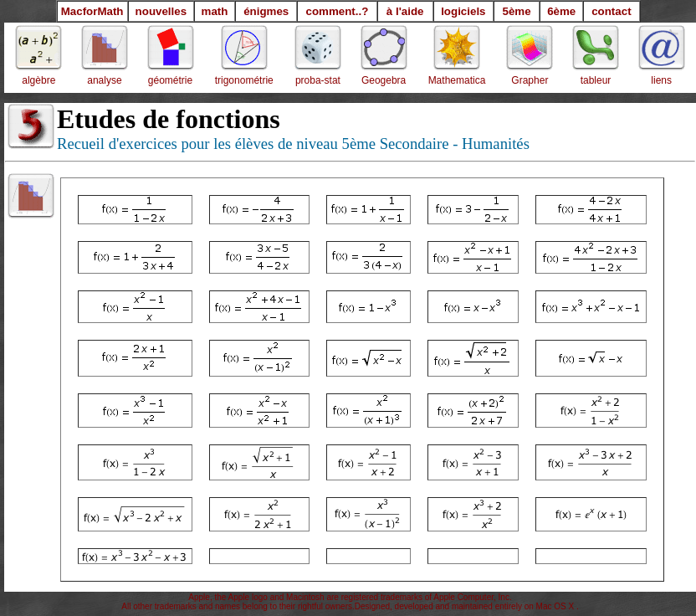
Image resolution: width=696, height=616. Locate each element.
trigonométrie (244, 80)
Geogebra (384, 80)
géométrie (170, 80)
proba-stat (318, 80)
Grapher (530, 80)
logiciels (463, 11)
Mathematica (457, 80)
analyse (104, 80)
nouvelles (161, 11)
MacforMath (92, 11)
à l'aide (405, 11)
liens (661, 80)
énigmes (266, 11)
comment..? (338, 11)
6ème (561, 11)
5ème (516, 11)
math (215, 11)
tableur (596, 80)
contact (611, 11)
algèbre (38, 80)
